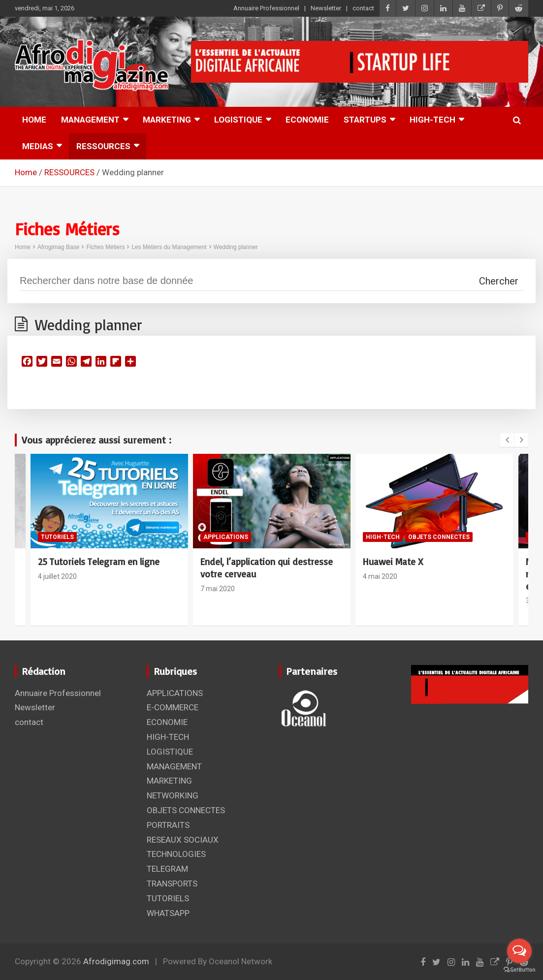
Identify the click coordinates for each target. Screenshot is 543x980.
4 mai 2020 (380, 576)
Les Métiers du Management (169, 247)
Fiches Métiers (105, 247)
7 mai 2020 (218, 589)
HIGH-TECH (432, 120)
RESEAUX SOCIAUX (183, 840)
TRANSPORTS (172, 884)
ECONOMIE (307, 120)
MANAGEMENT (90, 120)
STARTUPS (365, 120)
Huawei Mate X (393, 562)
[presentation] (507, 440)
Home (23, 247)
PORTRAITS (168, 825)
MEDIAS (38, 146)
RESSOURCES (103, 146)
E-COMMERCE (173, 707)
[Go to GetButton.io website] (519, 970)
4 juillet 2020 (57, 576)
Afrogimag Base (58, 247)
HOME (34, 120)
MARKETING (167, 120)
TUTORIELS (57, 537)
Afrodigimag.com (116, 961)
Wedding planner (236, 247)
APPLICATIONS (226, 537)
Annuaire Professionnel (266, 8)
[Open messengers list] (519, 951)
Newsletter (326, 8)
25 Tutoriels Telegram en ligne (99, 562)
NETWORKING (173, 795)
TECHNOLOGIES (176, 854)
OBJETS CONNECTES (439, 537)
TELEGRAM (167, 869)
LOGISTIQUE (238, 120)
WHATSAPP (168, 913)
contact (363, 8)
